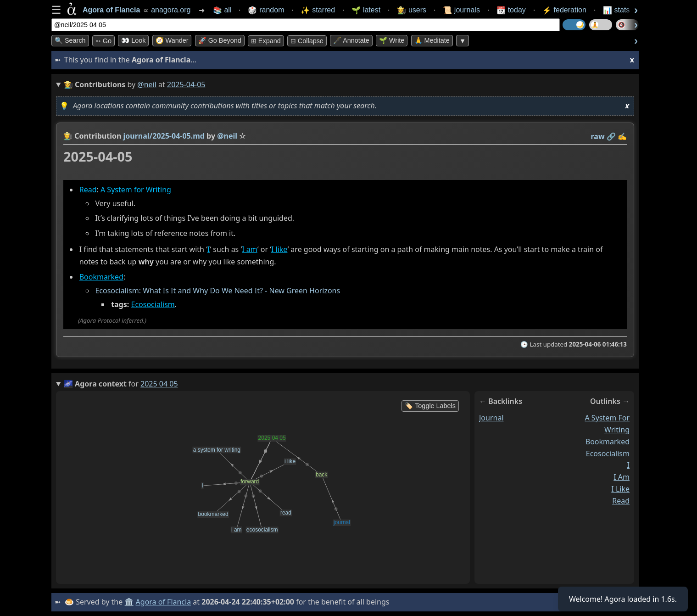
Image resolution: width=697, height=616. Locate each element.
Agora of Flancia (164, 602)
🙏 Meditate (432, 40)
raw (598, 136)
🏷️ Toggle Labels (430, 406)
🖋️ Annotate (351, 40)
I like (279, 249)
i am (622, 477)
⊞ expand (266, 41)
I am (250, 249)
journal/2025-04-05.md (164, 136)
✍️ (622, 136)
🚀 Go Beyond (220, 40)
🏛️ (129, 602)
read (621, 501)
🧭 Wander (172, 40)
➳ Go (103, 41)
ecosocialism (608, 454)
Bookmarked (101, 277)
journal (491, 418)
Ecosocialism (153, 304)
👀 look (133, 40)
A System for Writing (136, 190)
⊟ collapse (307, 41)
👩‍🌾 (68, 136)
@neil (147, 84)
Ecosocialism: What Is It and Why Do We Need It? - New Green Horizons (217, 291)
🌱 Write (392, 40)
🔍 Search (70, 40)
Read (88, 190)
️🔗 (611, 136)
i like (620, 489)
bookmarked (608, 442)
